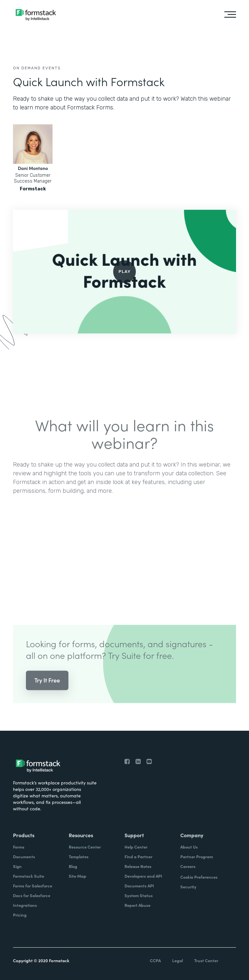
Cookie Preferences (199, 877)
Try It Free (47, 687)
